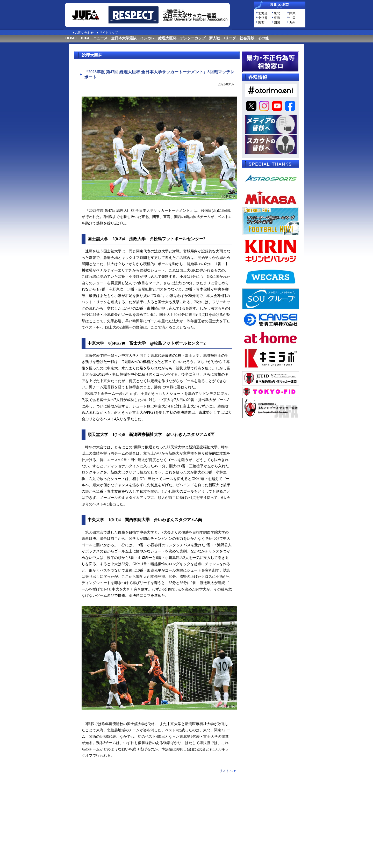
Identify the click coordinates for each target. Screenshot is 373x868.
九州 (292, 23)
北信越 (263, 18)
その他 (263, 38)
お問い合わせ (84, 33)
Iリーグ (230, 38)
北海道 (263, 13)
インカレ (147, 38)
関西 (261, 23)
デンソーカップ (193, 38)
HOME (71, 38)
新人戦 (214, 38)
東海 (277, 18)
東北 (277, 13)
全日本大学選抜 (124, 38)
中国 (292, 18)
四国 (277, 23)
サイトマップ (109, 33)
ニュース (100, 38)
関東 (292, 13)
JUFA (85, 38)
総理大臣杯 (167, 38)
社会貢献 (247, 38)
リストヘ (226, 771)
